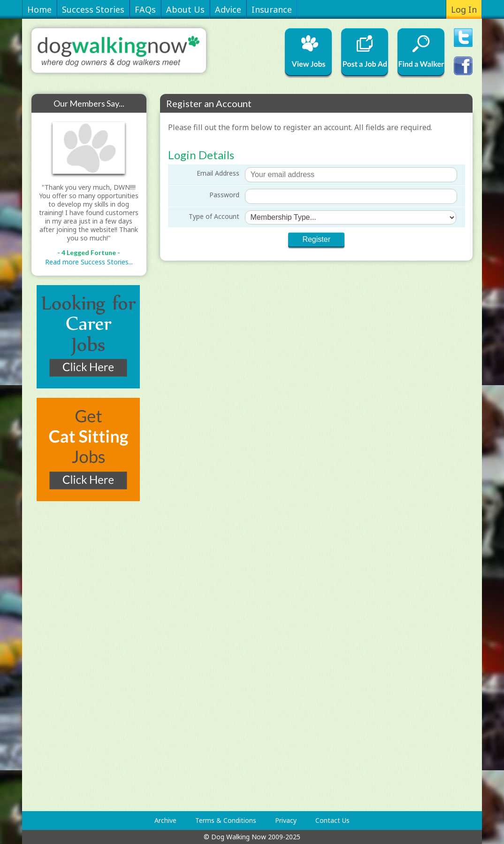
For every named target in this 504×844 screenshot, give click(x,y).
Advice (228, 9)
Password (224, 195)
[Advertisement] (69, 656)
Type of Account (214, 216)
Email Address (218, 173)
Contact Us (332, 820)
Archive (165, 820)
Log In (464, 9)
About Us (185, 9)
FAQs (145, 9)
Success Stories (93, 9)
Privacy (286, 820)
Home (39, 9)
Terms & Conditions (226, 820)
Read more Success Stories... (89, 262)
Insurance (272, 9)
